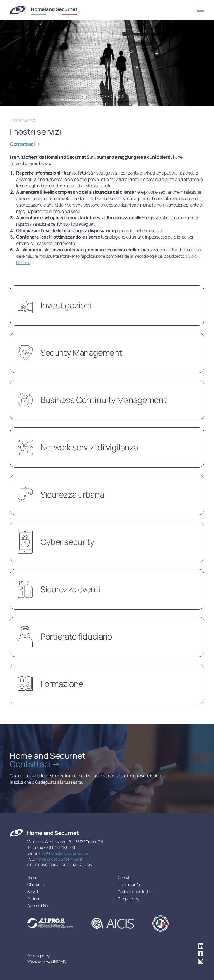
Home (15, 120)
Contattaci (23, 144)
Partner (33, 899)
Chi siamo (35, 884)
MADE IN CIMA (54, 961)
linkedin (201, 946)
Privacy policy (38, 956)
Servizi (33, 892)
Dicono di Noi (38, 906)
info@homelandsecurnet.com (65, 853)
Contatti (125, 877)
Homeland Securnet (44, 10)
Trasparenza (129, 899)
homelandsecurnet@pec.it (59, 859)
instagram (201, 961)
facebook (201, 954)
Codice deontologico (135, 892)
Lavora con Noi (130, 884)
